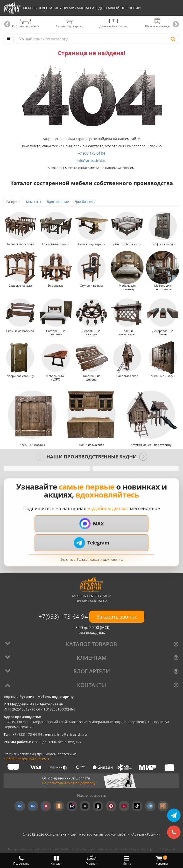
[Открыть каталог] (9, 39)
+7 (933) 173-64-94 (28, 734)
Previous (7, 24)
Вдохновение (58, 201)
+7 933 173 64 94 (91, 153)
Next (176, 24)
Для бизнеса (85, 201)
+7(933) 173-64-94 (64, 616)
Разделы (13, 201)
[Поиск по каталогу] (98, 39)
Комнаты (34, 201)
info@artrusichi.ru (92, 160)
